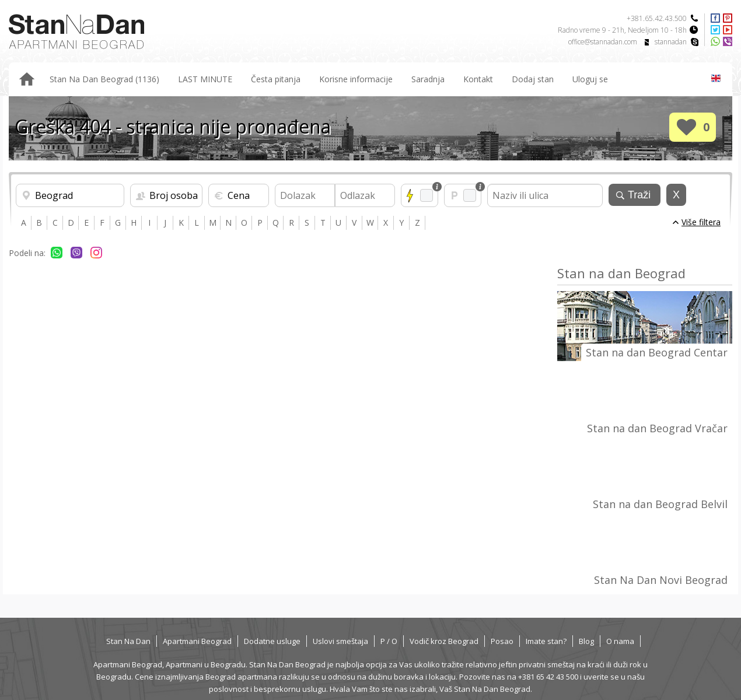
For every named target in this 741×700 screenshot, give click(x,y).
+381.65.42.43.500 (657, 18)
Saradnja (428, 79)
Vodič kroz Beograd (444, 641)
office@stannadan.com (603, 42)
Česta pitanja (276, 79)
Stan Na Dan (128, 641)
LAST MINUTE (205, 79)
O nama (620, 641)
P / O (389, 641)
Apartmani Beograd (197, 641)
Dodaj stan (533, 79)
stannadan (671, 42)
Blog (586, 641)
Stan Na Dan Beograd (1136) (104, 79)
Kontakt (478, 79)
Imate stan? (546, 641)
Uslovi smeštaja (340, 641)
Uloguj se (590, 79)
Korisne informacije (356, 79)
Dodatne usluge (272, 641)
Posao (502, 641)
